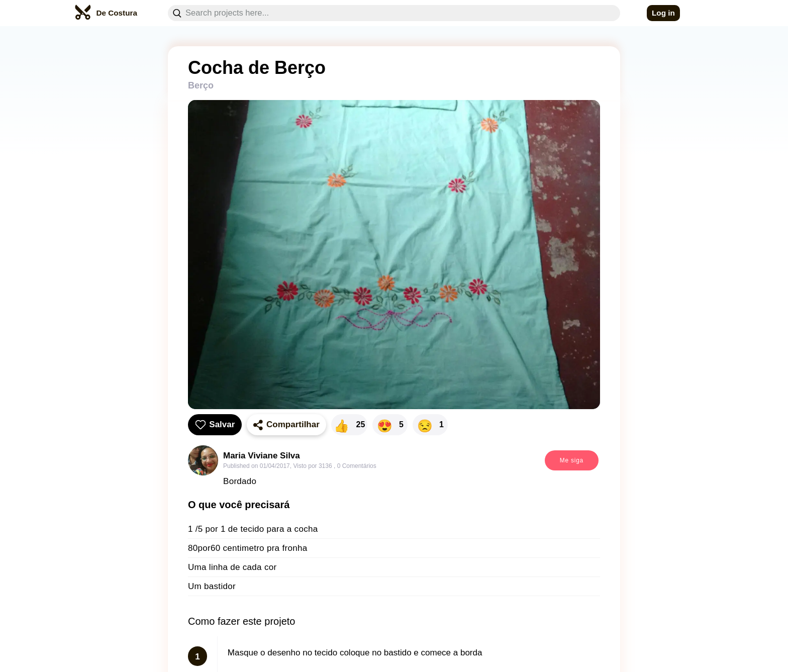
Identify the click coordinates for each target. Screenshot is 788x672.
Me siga (572, 460)
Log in (663, 13)
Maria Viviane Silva (262, 456)
